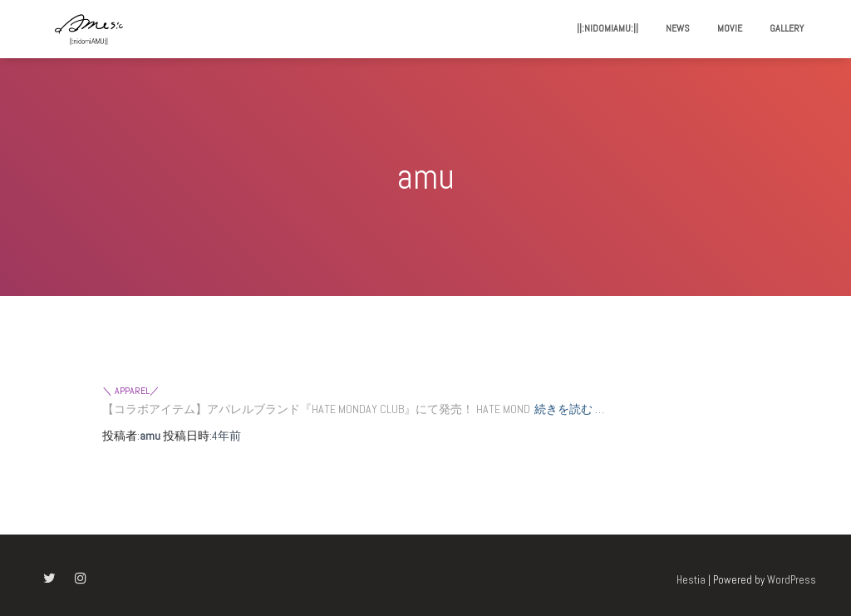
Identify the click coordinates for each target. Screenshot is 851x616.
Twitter (49, 579)
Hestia (691, 580)
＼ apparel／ (131, 391)
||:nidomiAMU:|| (608, 28)
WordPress (792, 580)
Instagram (81, 579)
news (678, 28)
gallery (787, 28)
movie (730, 28)
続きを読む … (569, 409)
